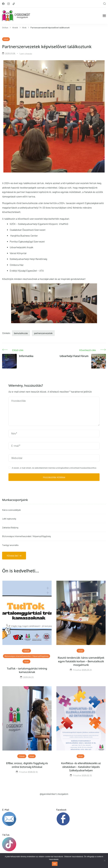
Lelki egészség (9, 519)
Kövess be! (13, 555)
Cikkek (26, 651)
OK (55, 864)
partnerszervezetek (43, 333)
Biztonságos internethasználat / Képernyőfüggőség (26, 536)
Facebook (81, 817)
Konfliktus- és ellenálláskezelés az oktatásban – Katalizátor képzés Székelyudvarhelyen (81, 767)
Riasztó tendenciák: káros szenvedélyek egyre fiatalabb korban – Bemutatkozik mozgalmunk (81, 661)
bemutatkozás (21, 333)
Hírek (6, 39)
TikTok (27, 842)
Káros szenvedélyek (11, 510)
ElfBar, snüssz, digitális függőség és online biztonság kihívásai (27, 765)
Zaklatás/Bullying (10, 527)
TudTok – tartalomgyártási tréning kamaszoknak (27, 670)
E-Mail (27, 817)
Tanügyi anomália (10, 545)
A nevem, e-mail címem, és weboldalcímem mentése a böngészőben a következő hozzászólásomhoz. (54, 468)
